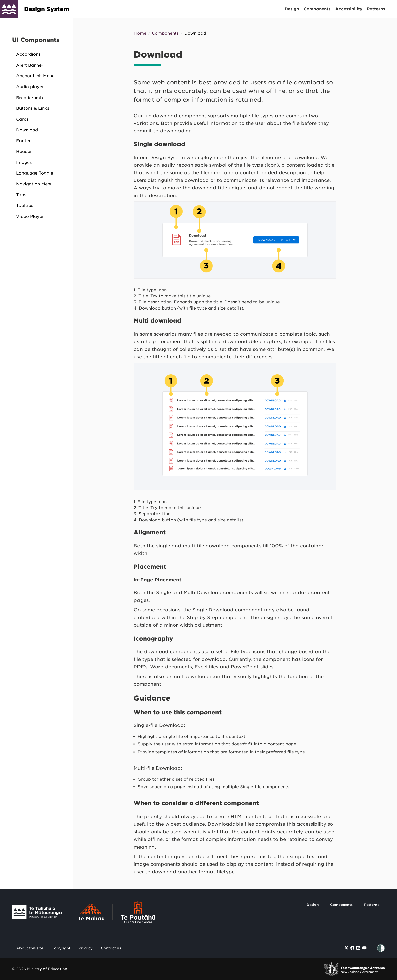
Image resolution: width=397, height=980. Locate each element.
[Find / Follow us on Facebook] (352, 948)
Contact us (111, 948)
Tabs (21, 195)
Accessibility (349, 9)
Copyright (61, 948)
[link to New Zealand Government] (354, 969)
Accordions (28, 54)
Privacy (86, 948)
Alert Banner (30, 65)
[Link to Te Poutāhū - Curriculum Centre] (138, 913)
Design (292, 9)
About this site (30, 948)
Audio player (30, 87)
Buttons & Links (33, 108)
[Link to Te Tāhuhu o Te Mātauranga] (41, 913)
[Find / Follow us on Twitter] (346, 948)
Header (24, 152)
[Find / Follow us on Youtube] (364, 948)
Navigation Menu (34, 184)
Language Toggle (35, 173)
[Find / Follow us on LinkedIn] (358, 948)
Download (27, 130)
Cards (22, 119)
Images (24, 162)
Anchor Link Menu (35, 76)
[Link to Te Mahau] (95, 913)
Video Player (30, 216)
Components (317, 9)
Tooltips (25, 206)
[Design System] (9, 9)
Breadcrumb (29, 98)
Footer (23, 141)
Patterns (376, 9)
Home (140, 33)
